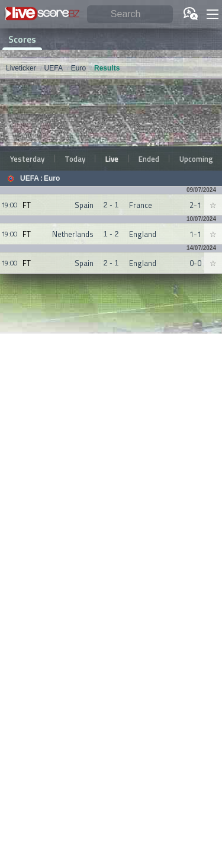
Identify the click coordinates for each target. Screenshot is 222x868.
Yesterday (27, 159)
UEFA (30, 178)
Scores (22, 39)
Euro (52, 178)
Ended (149, 159)
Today (75, 159)
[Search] (130, 15)
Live (112, 159)
